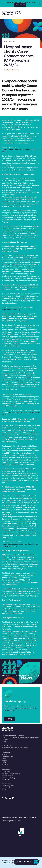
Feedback (5, 790)
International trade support (11, 774)
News (4, 759)
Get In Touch (6, 788)
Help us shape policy (8, 778)
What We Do (6, 770)
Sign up (10, 719)
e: (15, 748)
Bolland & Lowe (15, 821)
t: (7, 746)
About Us (5, 765)
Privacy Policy (6, 784)
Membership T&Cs (8, 786)
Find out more (20, 5)
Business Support (7, 776)
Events (4, 763)
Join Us (4, 755)
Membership (6, 753)
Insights (4, 761)
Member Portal (7, 780)
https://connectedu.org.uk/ (13, 310)
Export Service (7, 772)
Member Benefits (8, 757)
